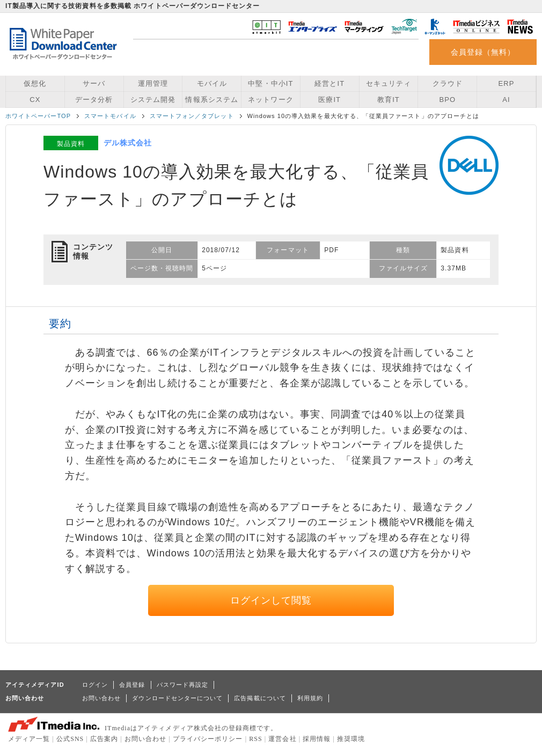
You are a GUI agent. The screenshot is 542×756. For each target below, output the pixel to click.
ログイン (95, 685)
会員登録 (132, 685)
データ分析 (94, 100)
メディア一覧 (29, 739)
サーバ (94, 83)
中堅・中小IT (270, 83)
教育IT (389, 100)
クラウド (448, 83)
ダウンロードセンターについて (177, 698)
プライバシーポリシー (208, 739)
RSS (256, 739)
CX (35, 100)
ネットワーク (270, 100)
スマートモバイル (110, 116)
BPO (447, 100)
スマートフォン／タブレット (192, 116)
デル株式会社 (128, 143)
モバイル (212, 83)
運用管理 (153, 83)
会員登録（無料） (483, 52)
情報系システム (211, 100)
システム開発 (153, 100)
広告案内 (104, 739)
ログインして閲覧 (271, 600)
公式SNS (70, 739)
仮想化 (35, 83)
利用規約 (310, 698)
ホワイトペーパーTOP (38, 116)
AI (506, 100)
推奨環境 (351, 739)
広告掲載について (260, 698)
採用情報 (317, 739)
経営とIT (329, 83)
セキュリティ (389, 83)
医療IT (329, 100)
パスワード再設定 (183, 685)
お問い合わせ (101, 698)
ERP (507, 83)
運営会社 (282, 739)
